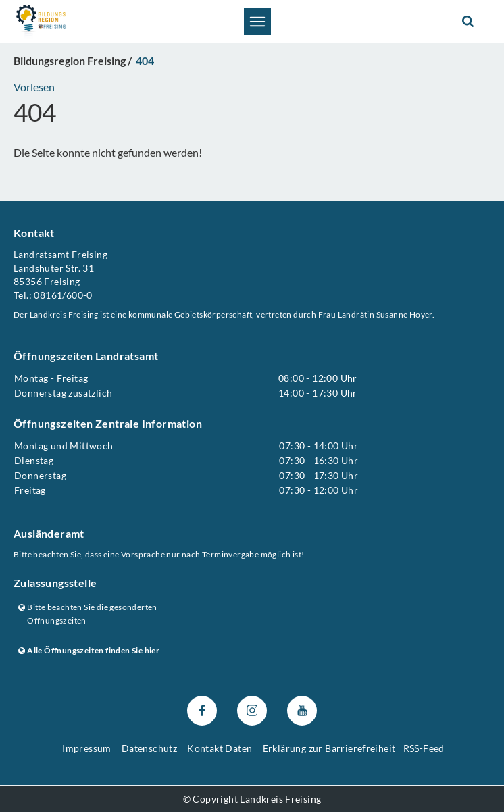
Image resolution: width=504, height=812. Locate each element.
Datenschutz (149, 749)
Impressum (87, 749)
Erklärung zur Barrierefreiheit (329, 749)
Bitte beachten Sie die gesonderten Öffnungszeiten (88, 614)
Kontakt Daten (220, 749)
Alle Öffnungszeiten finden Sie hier (89, 650)
